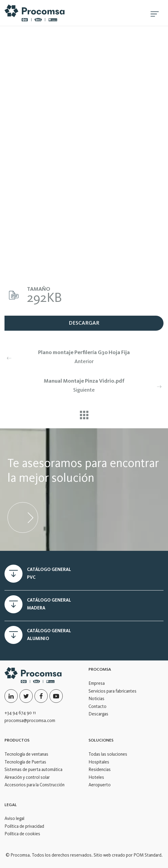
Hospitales (99, 762)
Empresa (97, 683)
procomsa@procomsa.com (30, 721)
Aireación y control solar (27, 777)
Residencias (100, 769)
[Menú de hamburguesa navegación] (155, 13)
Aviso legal (14, 818)
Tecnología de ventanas (26, 754)
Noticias (96, 699)
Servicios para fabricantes (112, 691)
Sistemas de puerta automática (33, 769)
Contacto (97, 706)
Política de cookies (22, 834)
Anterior (81, 356)
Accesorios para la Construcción (34, 785)
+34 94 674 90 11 (20, 713)
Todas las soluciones (108, 754)
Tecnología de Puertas (25, 762)
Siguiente (87, 385)
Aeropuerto (100, 785)
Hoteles (96, 777)
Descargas (98, 714)
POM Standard (147, 855)
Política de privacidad (24, 826)
